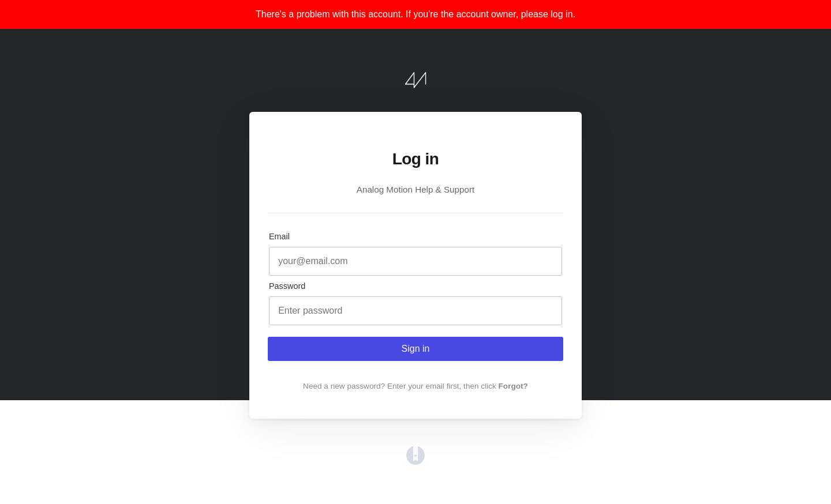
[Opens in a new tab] (415, 462)
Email (279, 236)
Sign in (416, 349)
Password (287, 286)
